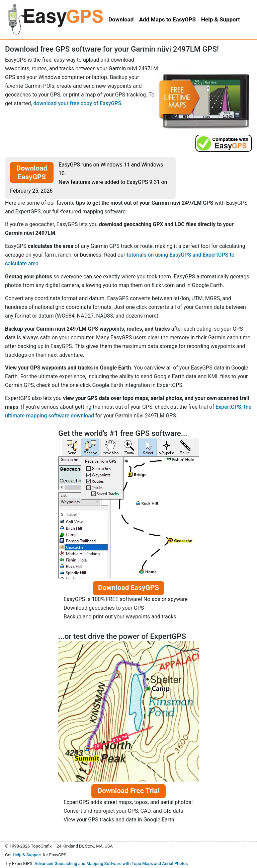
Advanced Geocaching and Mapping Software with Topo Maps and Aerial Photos (111, 863)
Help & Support (27, 855)
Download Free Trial (128, 791)
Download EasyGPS (32, 173)
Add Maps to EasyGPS (167, 19)
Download (121, 19)
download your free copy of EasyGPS (77, 103)
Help (221, 19)
